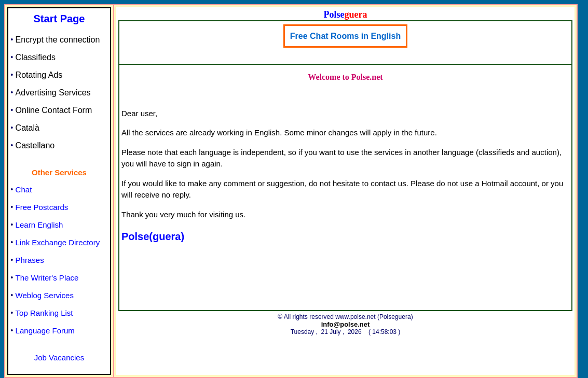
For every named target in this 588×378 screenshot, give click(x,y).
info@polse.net (346, 324)
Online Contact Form (54, 110)
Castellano (35, 145)
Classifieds (36, 57)
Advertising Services (53, 93)
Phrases (30, 260)
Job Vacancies (59, 358)
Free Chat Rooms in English (345, 36)
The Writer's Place (47, 278)
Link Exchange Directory (58, 242)
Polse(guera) (153, 236)
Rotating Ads (39, 75)
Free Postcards (42, 207)
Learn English (39, 225)
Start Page (59, 19)
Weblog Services (45, 295)
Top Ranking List (44, 313)
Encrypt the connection (58, 40)
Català (28, 128)
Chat (24, 190)
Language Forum (45, 331)
